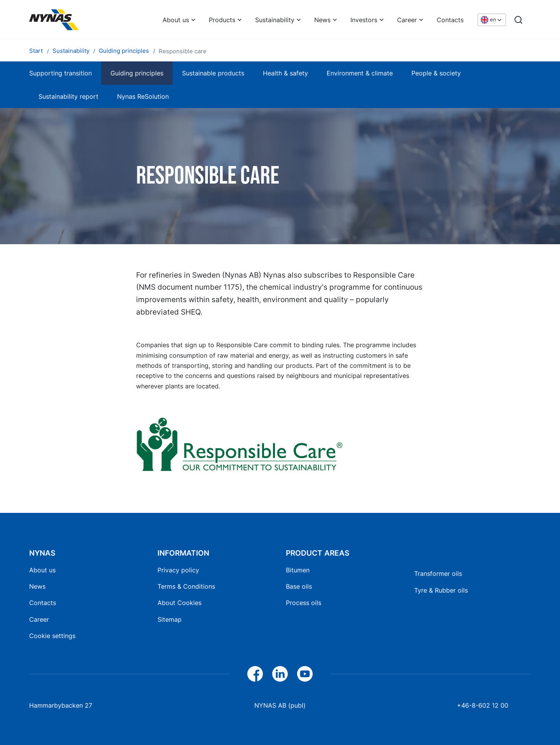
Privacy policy (178, 570)
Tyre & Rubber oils (441, 590)
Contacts (450, 20)
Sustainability (275, 20)
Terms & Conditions (186, 586)
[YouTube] (305, 674)
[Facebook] (255, 674)
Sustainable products (213, 73)
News (322, 20)
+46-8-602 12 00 (483, 705)
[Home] (54, 20)
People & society (436, 73)
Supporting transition (60, 73)
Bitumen (298, 570)
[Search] (518, 20)
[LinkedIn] (280, 674)
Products (222, 20)
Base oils (299, 586)
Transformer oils (438, 574)
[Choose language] (492, 20)
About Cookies (179, 603)
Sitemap (170, 619)
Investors (364, 20)
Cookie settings (52, 636)
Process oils (304, 603)
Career (407, 20)
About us (176, 20)
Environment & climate (360, 73)
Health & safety (285, 73)
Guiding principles (137, 73)
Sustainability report (68, 96)
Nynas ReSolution (143, 96)
